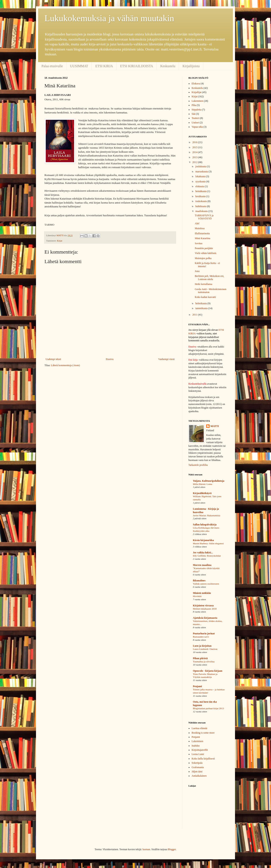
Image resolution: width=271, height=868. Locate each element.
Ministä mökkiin (202, 593)
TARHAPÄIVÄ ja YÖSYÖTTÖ (204, 217)
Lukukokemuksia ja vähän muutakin (109, 18)
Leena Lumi (198, 754)
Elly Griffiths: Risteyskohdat (207, 556)
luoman (146, 849)
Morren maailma (202, 565)
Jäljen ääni (197, 772)
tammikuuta (202, 308)
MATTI (215, 426)
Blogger (172, 849)
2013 (195, 157)
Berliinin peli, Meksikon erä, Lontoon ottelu (209, 278)
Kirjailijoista (191, 66)
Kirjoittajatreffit (200, 750)
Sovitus (199, 243)
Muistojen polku (203, 258)
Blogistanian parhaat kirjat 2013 (208, 708)
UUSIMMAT (79, 66)
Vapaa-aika (197, 127)
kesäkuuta (201, 196)
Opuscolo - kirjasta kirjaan (208, 671)
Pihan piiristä (200, 658)
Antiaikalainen (199, 776)
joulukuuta (201, 166)
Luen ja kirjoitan (202, 646)
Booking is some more (203, 733)
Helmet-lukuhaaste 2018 (205, 609)
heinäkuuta (201, 191)
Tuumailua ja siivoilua (204, 661)
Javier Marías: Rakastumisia (207, 515)
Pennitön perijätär (204, 248)
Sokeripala (197, 763)
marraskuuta (202, 172)
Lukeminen (197, 101)
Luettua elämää (199, 728)
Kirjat (60, 241)
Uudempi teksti (53, 359)
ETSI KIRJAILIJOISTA (137, 66)
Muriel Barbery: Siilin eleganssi (208, 543)
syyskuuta (201, 181)
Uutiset (195, 123)
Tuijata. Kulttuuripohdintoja (209, 481)
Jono (197, 271)
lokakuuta (201, 176)
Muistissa (200, 228)
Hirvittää (197, 596)
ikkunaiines (199, 581)
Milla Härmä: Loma (203, 484)
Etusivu (110, 359)
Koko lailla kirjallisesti (203, 759)
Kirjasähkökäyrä (202, 493)
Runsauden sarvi (201, 637)
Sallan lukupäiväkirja (205, 525)
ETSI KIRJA (104, 66)
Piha (194, 105)
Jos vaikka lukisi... (203, 553)
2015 (195, 147)
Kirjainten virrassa (203, 606)
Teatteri (195, 118)
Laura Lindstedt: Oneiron (205, 649)
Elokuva (196, 84)
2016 (195, 142)
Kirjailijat (197, 92)
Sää (193, 114)
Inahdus (196, 746)
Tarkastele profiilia (198, 465)
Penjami (197, 686)
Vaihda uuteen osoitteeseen (206, 584)
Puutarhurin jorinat (204, 634)
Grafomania (198, 767)
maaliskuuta (202, 211)
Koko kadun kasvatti (205, 297)
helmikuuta (201, 303)
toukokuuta (201, 201)
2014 (195, 152)
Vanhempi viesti (166, 359)
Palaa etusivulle (52, 66)
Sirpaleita (196, 110)
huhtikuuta (201, 206)
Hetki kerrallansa (203, 284)
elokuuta (200, 186)
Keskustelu (168, 66)
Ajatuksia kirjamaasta (205, 618)
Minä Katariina (203, 238)
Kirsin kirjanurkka (203, 540)
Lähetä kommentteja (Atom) (66, 365)
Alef (197, 223)
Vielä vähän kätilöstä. (206, 253)
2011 (195, 315)
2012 (195, 162)
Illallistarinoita (202, 233)
